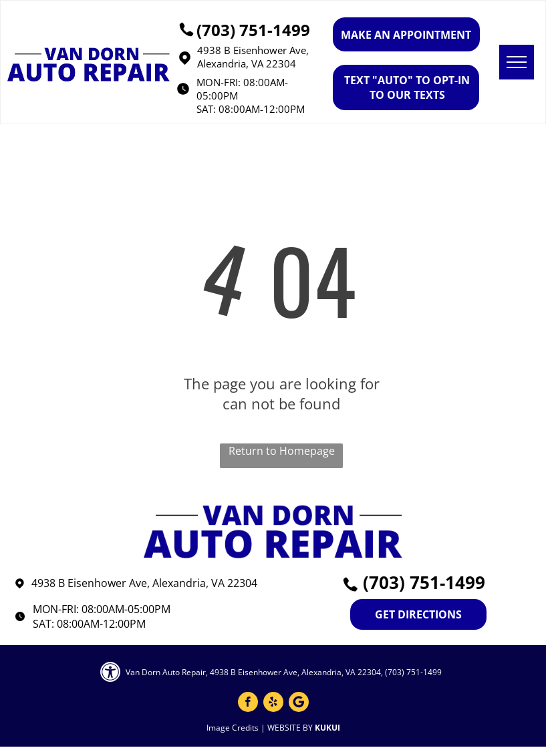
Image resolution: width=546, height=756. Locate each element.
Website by (290, 728)
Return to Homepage (282, 451)
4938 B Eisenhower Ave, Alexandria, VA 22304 (253, 57)
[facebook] (248, 704)
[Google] (299, 704)
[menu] (517, 62)
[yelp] (273, 704)
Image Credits (233, 728)
